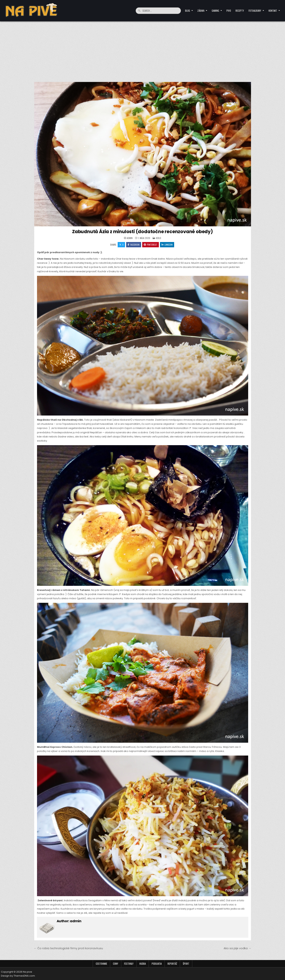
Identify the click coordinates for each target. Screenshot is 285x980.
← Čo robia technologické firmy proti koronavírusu (68, 948)
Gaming (215, 11)
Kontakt (273, 11)
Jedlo (158, 238)
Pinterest (151, 245)
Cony (116, 964)
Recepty (240, 11)
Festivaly (129, 964)
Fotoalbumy (255, 11)
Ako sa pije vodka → (237, 948)
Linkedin (167, 245)
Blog (188, 11)
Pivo (229, 11)
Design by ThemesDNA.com (18, 976)
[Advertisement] (143, 50)
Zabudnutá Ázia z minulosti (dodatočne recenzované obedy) (142, 232)
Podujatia (157, 964)
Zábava (201, 11)
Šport (186, 964)
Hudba (143, 964)
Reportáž (172, 964)
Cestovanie (101, 964)
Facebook (134, 245)
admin (130, 238)
